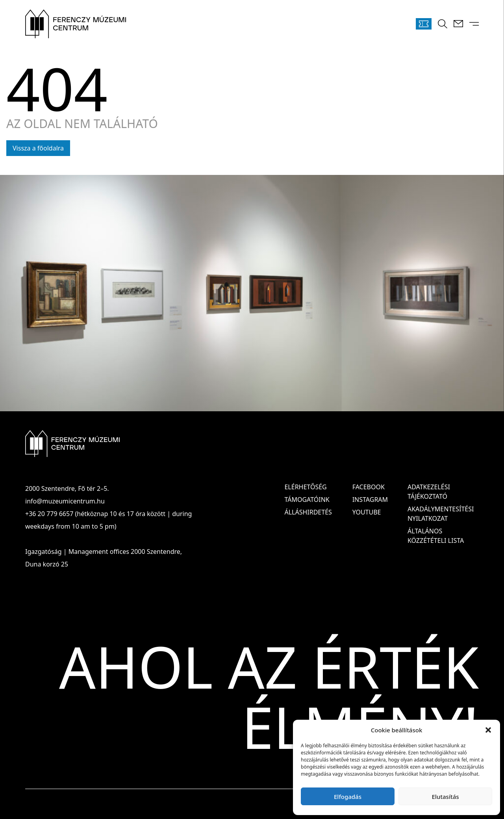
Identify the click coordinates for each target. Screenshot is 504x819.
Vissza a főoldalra (38, 148)
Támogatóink (307, 500)
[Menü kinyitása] (474, 24)
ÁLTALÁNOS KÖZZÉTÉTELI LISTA (436, 536)
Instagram (370, 500)
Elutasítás (445, 797)
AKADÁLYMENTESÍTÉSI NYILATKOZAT (441, 514)
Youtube (367, 512)
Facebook (369, 487)
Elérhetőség (305, 487)
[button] (488, 730)
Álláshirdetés (308, 512)
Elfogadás (348, 797)
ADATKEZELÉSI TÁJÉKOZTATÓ (429, 492)
